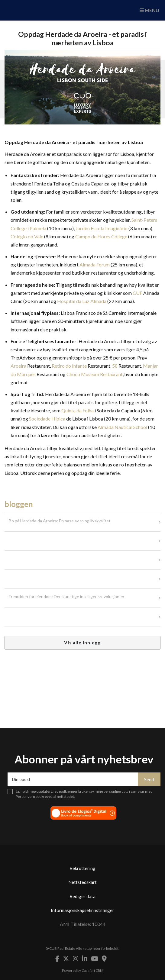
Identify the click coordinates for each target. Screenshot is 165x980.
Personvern (25, 796)
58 (115, 366)
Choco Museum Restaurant (95, 374)
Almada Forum (95, 264)
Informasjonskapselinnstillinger (82, 910)
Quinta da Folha (78, 410)
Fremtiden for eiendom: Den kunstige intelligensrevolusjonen (66, 596)
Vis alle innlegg (82, 643)
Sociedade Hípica (47, 419)
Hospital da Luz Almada (82, 301)
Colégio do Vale (27, 236)
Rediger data (82, 896)
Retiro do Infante (69, 366)
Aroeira (18, 366)
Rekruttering (82, 868)
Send (149, 779)
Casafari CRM (92, 970)
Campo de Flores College (101, 236)
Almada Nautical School (122, 427)
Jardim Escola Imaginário (102, 228)
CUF (137, 293)
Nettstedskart (82, 882)
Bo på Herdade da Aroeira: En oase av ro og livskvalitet (60, 521)
